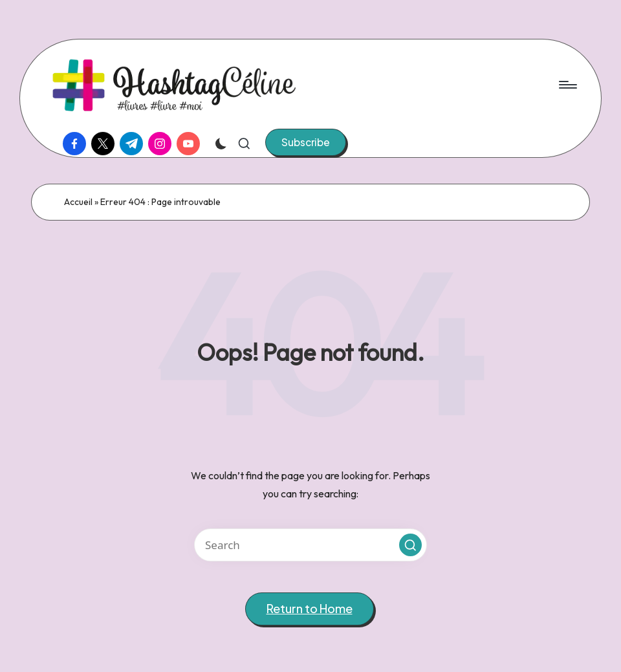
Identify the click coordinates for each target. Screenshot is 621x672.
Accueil (78, 202)
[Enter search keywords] (310, 545)
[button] (306, 142)
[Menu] (567, 85)
